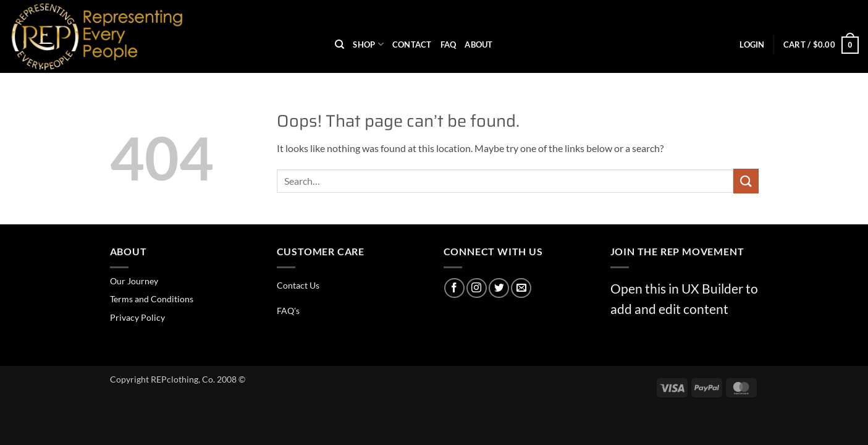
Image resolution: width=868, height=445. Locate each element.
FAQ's (288, 311)
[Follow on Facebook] (454, 288)
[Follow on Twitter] (499, 288)
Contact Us (298, 285)
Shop (368, 44)
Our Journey (134, 281)
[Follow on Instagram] (477, 288)
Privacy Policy (137, 317)
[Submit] (746, 181)
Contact (412, 44)
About (478, 44)
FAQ (449, 44)
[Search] (339, 44)
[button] (752, 44)
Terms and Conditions (152, 299)
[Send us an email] (521, 288)
